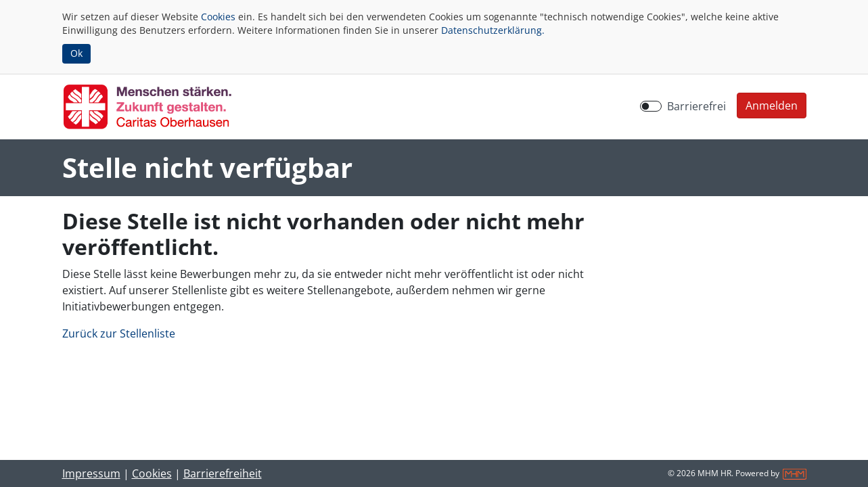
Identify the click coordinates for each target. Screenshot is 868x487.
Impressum (91, 473)
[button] (772, 106)
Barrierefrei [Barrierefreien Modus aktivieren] (696, 106)
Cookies (218, 17)
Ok (76, 53)
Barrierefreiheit (223, 473)
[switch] (651, 106)
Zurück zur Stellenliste (119, 333)
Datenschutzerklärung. (493, 30)
